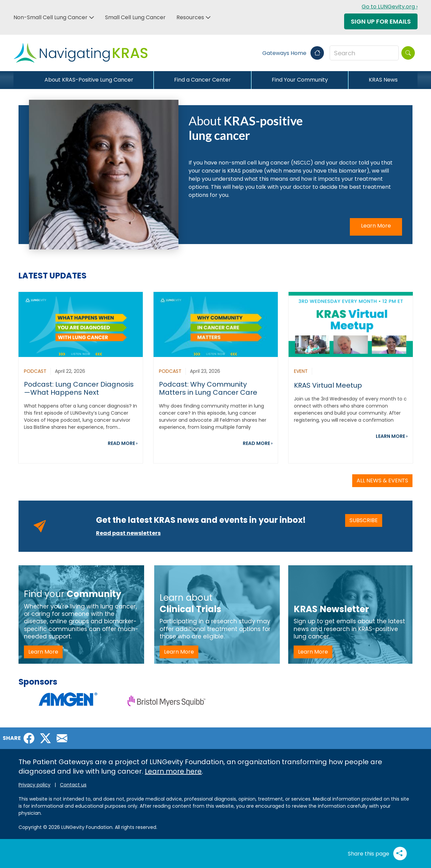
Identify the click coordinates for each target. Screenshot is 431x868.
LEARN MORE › (392, 436)
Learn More (376, 226)
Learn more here (173, 771)
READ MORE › (123, 443)
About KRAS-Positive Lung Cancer (89, 80)
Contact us (73, 785)
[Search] (408, 53)
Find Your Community (300, 80)
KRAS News (383, 80)
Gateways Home (293, 53)
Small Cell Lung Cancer (135, 17)
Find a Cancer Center (203, 80)
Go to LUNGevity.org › (390, 7)
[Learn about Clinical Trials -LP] (217, 615)
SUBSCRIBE (366, 520)
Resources (190, 17)
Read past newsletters (128, 533)
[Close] (19, 80)
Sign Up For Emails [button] (381, 21)
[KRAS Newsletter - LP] (350, 615)
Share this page (377, 854)
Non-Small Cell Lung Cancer (51, 17)
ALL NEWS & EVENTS (382, 481)
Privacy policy (35, 785)
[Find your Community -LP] (81, 615)
